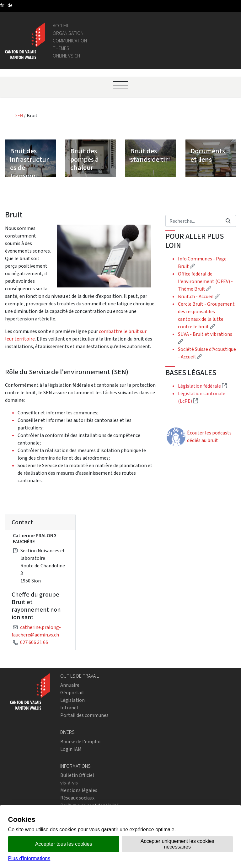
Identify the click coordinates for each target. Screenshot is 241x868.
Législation (72, 700)
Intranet (70, 708)
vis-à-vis (69, 783)
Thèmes (61, 48)
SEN (19, 115)
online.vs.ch (66, 56)
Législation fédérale (202, 386)
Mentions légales (79, 790)
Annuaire (70, 685)
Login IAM (71, 749)
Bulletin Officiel (77, 775)
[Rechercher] (193, 221)
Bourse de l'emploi (80, 742)
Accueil (61, 26)
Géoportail (72, 693)
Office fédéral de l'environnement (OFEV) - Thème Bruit (205, 281)
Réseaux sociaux (77, 798)
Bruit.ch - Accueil (199, 296)
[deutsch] (10, 5)
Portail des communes (84, 715)
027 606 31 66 (34, 642)
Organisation (68, 33)
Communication (70, 41)
